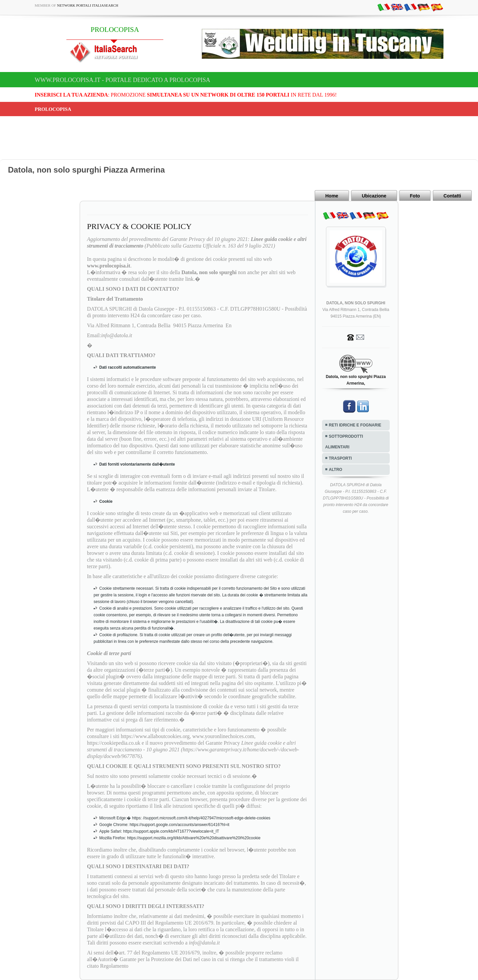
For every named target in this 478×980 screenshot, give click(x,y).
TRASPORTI (340, 458)
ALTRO (336, 470)
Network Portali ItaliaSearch (88, 5)
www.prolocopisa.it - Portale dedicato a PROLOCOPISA (123, 80)
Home (332, 196)
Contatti (452, 196)
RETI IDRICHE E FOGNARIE (355, 425)
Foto (415, 196)
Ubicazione (374, 196)
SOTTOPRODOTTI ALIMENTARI (344, 442)
